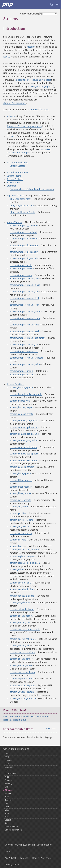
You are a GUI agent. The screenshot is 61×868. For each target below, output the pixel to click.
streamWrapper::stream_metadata (27, 311)
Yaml (7, 813)
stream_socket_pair (20, 646)
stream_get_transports (21, 526)
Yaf (6, 817)
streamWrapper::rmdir (21, 275)
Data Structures (12, 827)
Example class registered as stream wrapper (32, 189)
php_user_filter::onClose (22, 206)
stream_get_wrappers (21, 533)
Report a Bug (20, 720)
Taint (7, 823)
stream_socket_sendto (21, 659)
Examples (11, 186)
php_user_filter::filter (20, 199)
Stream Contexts (15, 179)
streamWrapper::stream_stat (24, 345)
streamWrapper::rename (22, 268)
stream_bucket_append (22, 388)
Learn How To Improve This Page (19, 717)
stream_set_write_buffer (22, 609)
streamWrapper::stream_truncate (27, 358)
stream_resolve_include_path (25, 563)
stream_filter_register (21, 487)
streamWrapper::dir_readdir (24, 252)
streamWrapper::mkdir (21, 265)
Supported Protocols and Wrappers (34, 80)
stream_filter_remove (21, 493)
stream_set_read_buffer (22, 596)
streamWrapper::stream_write (25, 364)
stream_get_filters (19, 507)
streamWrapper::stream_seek (25, 331)
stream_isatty (17, 546)
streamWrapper (14, 222)
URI (6, 803)
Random (9, 780)
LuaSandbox (10, 774)
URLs (7, 807)
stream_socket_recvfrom (22, 652)
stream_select (17, 570)
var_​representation (13, 830)
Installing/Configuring (17, 163)
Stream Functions (15, 384)
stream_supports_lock (21, 679)
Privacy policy (12, 865)
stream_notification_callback (24, 550)
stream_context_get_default (24, 421)
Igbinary (9, 760)
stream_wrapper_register (22, 685)
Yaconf (8, 820)
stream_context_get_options (24, 427)
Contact (24, 858)
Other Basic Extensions (16, 749)
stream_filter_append (21, 474)
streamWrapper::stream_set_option (28, 338)
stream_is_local (18, 540)
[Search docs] (52, 4)
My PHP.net (11, 858)
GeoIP (8, 754)
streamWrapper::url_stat (22, 374)
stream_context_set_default (24, 440)
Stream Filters (14, 176)
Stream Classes (18, 166)
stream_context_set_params (24, 460)
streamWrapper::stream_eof (24, 292)
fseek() (7, 57)
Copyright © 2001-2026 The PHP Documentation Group (28, 848)
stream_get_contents (21, 500)
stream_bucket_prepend (22, 407)
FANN (7, 757)
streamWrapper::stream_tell (24, 351)
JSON (7, 764)
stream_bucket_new (20, 401)
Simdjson (9, 767)
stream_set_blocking (20, 583)
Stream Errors (13, 182)
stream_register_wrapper (22, 556)
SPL (7, 787)
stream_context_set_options (24, 454)
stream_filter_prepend (21, 480)
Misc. (7, 777)
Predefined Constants (17, 173)
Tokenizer (9, 800)
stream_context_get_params (24, 434)
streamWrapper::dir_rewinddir (25, 259)
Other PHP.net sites (41, 858)
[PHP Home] (8, 4)
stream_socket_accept (21, 616)
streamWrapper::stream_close (25, 285)
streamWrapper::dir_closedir (24, 239)
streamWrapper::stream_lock (24, 305)
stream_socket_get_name (23, 639)
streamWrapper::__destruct (24, 232)
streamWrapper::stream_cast (24, 278)
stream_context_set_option (24, 447)
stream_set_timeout (20, 603)
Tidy (7, 797)
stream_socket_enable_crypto (25, 629)
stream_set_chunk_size (22, 589)
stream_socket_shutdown (23, 672)
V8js (7, 810)
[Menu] (57, 4)
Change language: (29, 14)
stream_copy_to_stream (22, 467)
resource (31, 47)
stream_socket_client (21, 622)
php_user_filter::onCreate (23, 212)
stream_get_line (18, 513)
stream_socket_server (21, 665)
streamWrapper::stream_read (25, 325)
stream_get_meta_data (22, 520)
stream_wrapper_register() (41, 86)
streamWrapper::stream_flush (25, 298)
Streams (9, 790)
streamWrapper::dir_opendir (24, 245)
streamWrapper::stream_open (25, 318)
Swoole (8, 793)
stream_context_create (22, 414)
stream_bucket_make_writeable (26, 394)
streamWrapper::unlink (21, 371)
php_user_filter (14, 196)
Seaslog (8, 784)
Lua (7, 770)
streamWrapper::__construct (24, 225)
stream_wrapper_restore (22, 692)
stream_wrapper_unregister (24, 699)
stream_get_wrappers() (15, 103)
